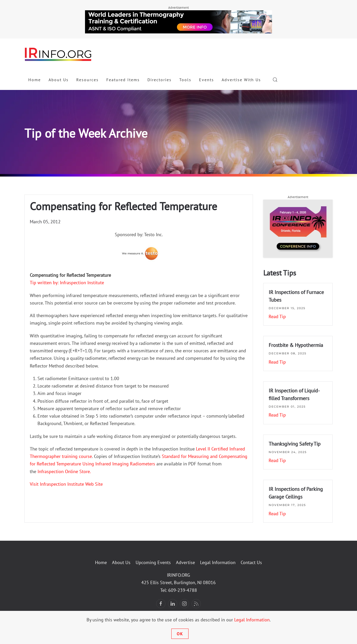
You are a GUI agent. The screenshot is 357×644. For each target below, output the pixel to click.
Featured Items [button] (123, 80)
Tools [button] (185, 80)
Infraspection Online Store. (64, 471)
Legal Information (218, 562)
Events (206, 80)
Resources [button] (87, 80)
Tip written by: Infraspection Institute (67, 283)
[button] (275, 80)
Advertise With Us (241, 80)
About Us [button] (59, 80)
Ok (180, 634)
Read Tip (277, 316)
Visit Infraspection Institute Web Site (66, 484)
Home (35, 80)
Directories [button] (159, 80)
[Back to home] (58, 54)
